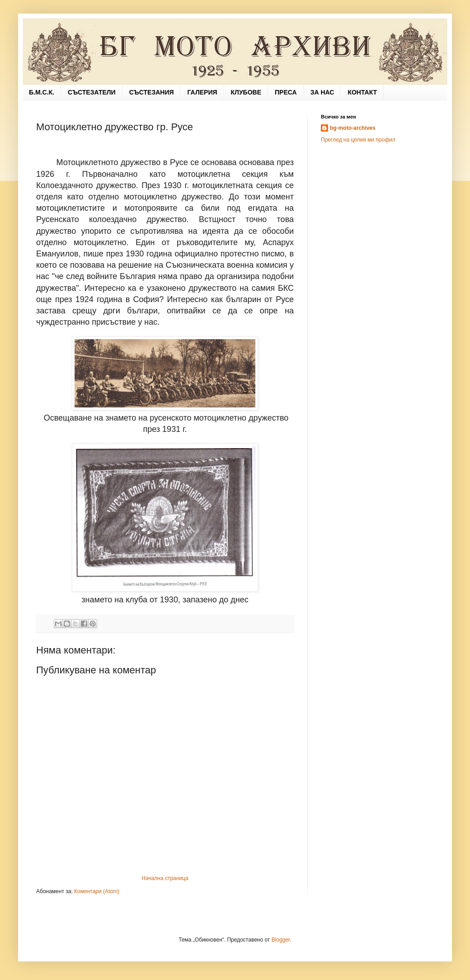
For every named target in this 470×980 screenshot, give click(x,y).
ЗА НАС (322, 92)
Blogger (281, 940)
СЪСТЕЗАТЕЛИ (92, 92)
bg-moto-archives (353, 128)
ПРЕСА (286, 92)
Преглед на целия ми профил (358, 140)
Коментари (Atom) (97, 891)
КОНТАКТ (362, 92)
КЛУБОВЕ (246, 92)
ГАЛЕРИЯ (202, 92)
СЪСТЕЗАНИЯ (152, 92)
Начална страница (165, 878)
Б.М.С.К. (42, 92)
